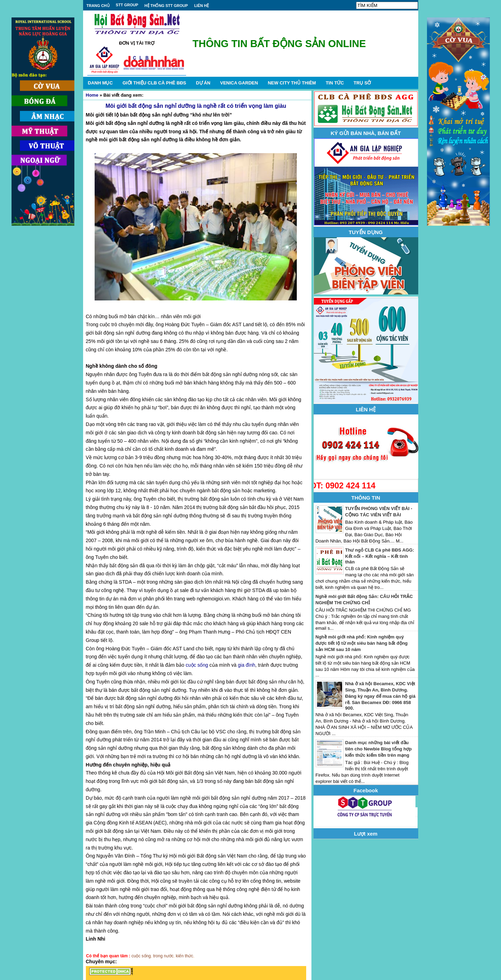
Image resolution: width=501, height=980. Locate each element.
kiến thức (185, 956)
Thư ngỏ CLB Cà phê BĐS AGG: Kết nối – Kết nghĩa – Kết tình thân (380, 556)
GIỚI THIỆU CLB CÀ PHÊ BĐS (154, 83)
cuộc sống (197, 665)
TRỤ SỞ (362, 83)
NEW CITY (292, 83)
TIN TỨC (335, 83)
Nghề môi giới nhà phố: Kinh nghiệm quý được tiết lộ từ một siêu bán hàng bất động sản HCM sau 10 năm (362, 643)
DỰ (203, 83)
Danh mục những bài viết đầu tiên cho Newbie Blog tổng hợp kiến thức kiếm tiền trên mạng (379, 749)
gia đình (246, 665)
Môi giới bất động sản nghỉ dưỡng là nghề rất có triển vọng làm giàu (196, 106)
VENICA (239, 83)
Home (92, 95)
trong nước (163, 956)
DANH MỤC (100, 83)
